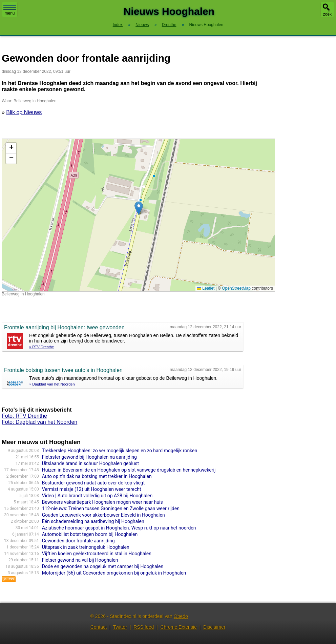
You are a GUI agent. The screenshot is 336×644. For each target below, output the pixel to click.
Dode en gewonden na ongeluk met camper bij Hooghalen (103, 566)
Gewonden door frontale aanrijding (78, 541)
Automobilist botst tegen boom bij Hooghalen (90, 534)
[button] (139, 208)
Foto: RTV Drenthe (24, 416)
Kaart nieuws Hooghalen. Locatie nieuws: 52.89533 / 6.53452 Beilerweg (138, 215)
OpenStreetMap (236, 288)
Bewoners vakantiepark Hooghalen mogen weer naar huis (102, 502)
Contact (99, 627)
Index (118, 25)
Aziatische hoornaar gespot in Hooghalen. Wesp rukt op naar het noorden (119, 528)
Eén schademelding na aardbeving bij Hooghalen (93, 521)
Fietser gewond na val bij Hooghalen (80, 560)
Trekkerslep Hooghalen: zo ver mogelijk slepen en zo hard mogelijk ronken (120, 451)
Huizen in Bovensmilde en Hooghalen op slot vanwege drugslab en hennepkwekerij (129, 470)
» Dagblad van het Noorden (52, 384)
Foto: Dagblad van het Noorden (39, 422)
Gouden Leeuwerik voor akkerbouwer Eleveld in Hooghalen (103, 515)
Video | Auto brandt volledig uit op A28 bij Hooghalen (97, 496)
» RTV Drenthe (41, 347)
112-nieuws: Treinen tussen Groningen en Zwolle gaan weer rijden (111, 508)
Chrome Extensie (178, 627)
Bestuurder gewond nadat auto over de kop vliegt (93, 483)
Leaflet (206, 288)
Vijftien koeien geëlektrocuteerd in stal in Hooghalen (97, 554)
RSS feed (144, 627)
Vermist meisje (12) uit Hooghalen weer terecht (92, 489)
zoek (327, 14)
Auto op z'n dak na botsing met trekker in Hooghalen (97, 476)
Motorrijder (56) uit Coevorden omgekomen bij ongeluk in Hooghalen (114, 573)
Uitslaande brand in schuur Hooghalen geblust (90, 463)
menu (10, 10)
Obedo (181, 616)
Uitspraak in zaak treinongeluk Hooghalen (86, 547)
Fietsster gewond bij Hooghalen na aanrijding (89, 457)
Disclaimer (214, 627)
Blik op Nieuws (24, 112)
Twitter (120, 627)
